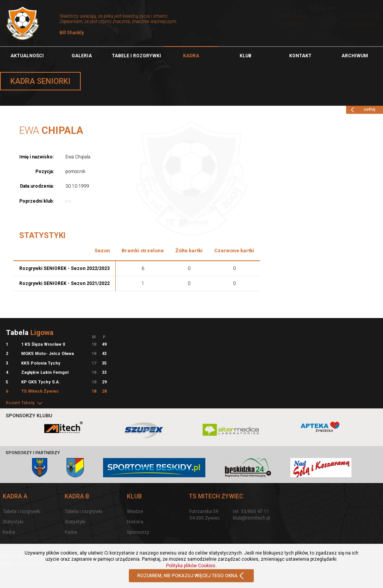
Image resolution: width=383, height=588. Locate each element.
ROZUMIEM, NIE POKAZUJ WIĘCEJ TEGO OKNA (191, 576)
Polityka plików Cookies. (191, 566)
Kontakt (300, 56)
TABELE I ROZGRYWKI (137, 56)
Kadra (191, 56)
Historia (135, 522)
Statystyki (13, 522)
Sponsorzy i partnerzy (33, 453)
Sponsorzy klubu (29, 416)
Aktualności (27, 56)
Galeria (82, 56)
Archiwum (355, 56)
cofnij (362, 110)
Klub (246, 56)
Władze (135, 511)
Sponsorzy (138, 532)
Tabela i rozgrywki (22, 511)
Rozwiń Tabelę (25, 403)
